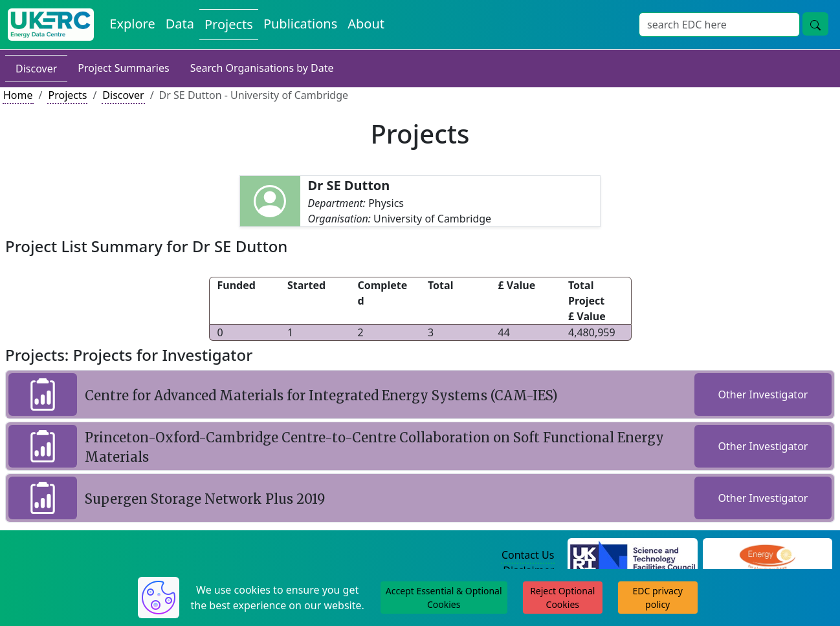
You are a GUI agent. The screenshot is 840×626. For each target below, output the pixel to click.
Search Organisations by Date (262, 68)
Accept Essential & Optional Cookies (444, 598)
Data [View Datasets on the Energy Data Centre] (180, 24)
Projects (67, 95)
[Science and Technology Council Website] (632, 556)
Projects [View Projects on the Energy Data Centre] (229, 24)
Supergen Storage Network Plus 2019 (205, 499)
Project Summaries (123, 68)
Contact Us (528, 555)
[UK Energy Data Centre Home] (51, 25)
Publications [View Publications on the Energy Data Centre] (300, 24)
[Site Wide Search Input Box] (719, 25)
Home (18, 95)
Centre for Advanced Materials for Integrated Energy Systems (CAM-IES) (321, 395)
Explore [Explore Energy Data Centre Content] (132, 24)
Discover (36, 69)
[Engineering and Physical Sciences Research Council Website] (767, 556)
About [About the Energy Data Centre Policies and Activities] (366, 24)
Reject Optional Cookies (562, 598)
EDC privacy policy (658, 598)
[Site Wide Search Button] (815, 24)
